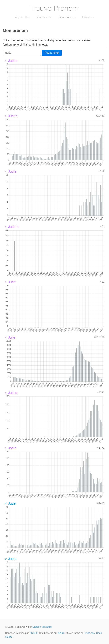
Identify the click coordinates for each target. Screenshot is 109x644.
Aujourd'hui (23, 17)
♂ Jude (10, 503)
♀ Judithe (12, 227)
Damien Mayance (42, 627)
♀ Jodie (11, 448)
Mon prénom (66, 17)
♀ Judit (10, 282)
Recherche (44, 17)
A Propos (88, 17)
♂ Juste (10, 559)
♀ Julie (10, 337)
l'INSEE (34, 633)
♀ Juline (11, 393)
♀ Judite (11, 61)
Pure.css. (90, 633)
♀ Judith (11, 116)
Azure (61, 633)
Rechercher (52, 53)
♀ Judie (11, 171)
